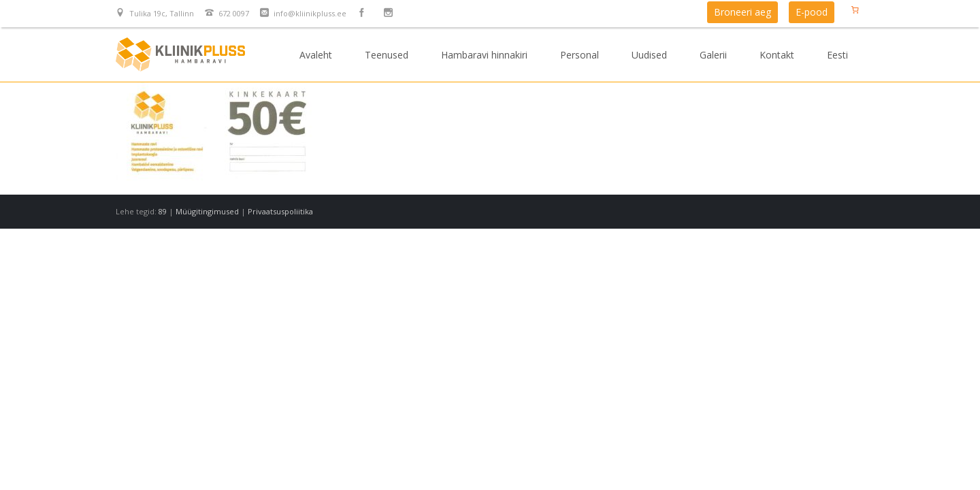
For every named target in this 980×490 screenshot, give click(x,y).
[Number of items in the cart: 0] (855, 10)
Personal (579, 55)
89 (163, 211)
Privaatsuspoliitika (280, 211)
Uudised (649, 55)
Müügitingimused (207, 211)
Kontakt (777, 55)
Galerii (713, 55)
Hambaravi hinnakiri (484, 55)
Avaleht (316, 55)
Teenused (387, 55)
